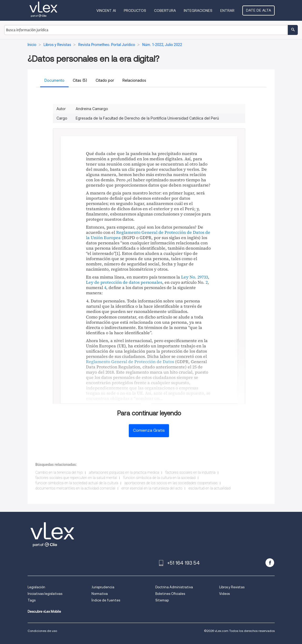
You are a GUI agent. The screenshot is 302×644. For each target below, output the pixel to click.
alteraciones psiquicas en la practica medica (124, 472)
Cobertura (165, 11)
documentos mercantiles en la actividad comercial (75, 488)
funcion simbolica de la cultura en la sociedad (159, 478)
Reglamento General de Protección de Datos (130, 362)
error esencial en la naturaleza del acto (152, 488)
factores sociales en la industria (190, 472)
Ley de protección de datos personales (124, 282)
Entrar (227, 11)
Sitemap (162, 600)
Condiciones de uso (42, 631)
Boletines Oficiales (170, 594)
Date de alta (259, 10)
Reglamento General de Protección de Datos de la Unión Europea (148, 235)
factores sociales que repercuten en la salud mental (76, 478)
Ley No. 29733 (194, 277)
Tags (32, 600)
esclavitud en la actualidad (209, 488)
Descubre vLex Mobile (44, 612)
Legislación (36, 587)
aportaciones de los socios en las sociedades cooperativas (171, 483)
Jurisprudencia (103, 587)
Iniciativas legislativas (45, 594)
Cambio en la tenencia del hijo (59, 472)
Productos (135, 11)
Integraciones (198, 11)
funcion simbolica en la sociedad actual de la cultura (77, 483)
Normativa (100, 594)
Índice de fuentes (106, 600)
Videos (224, 594)
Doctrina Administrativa (174, 587)
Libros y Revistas (232, 587)
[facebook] (270, 563)
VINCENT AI (106, 11)
